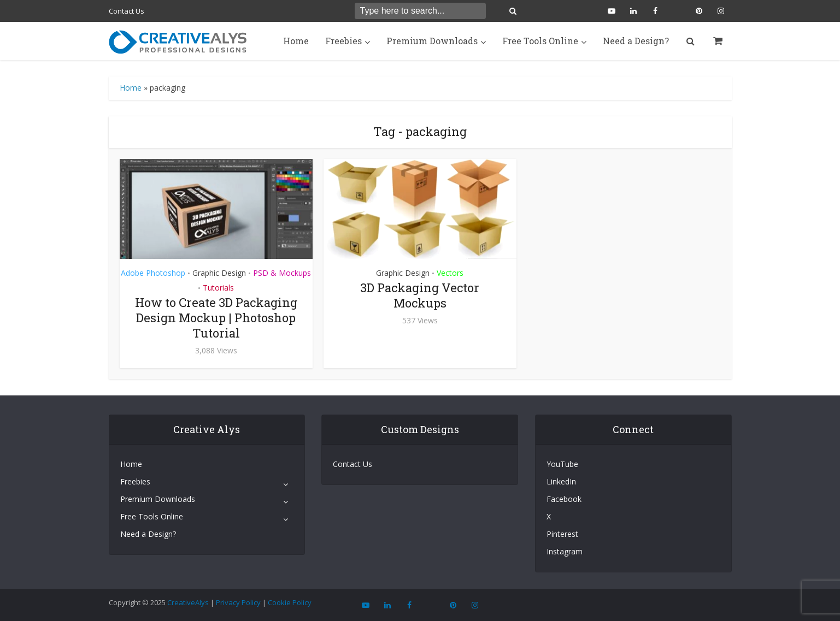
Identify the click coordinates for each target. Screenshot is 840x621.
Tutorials (218, 288)
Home (296, 41)
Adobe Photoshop (153, 273)
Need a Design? (636, 41)
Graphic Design (219, 273)
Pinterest (562, 534)
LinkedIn (561, 481)
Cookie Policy (290, 602)
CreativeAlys (188, 602)
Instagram (565, 551)
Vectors (450, 273)
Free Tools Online (540, 41)
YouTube (562, 464)
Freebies (343, 41)
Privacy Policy (238, 602)
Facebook (564, 499)
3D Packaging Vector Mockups (420, 295)
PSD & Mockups (282, 273)
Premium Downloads (432, 41)
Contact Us (127, 11)
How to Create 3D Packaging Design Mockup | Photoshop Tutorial (216, 318)
